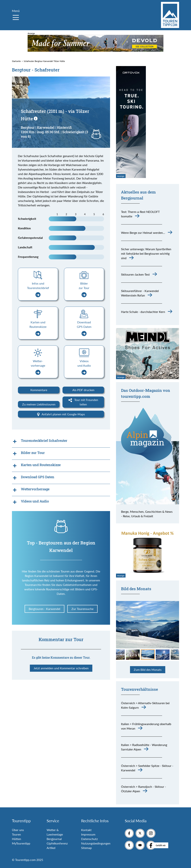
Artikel (51, 848)
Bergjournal (54, 839)
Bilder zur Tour (84, 289)
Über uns (18, 830)
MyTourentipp (21, 843)
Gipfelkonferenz (57, 843)
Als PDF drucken (83, 390)
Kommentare (39, 390)
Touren (16, 834)
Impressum (88, 834)
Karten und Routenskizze (38, 328)
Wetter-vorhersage (38, 367)
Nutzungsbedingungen (96, 843)
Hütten (17, 839)
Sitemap (86, 848)
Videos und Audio (84, 367)
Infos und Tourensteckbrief (38, 289)
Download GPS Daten (84, 328)
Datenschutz (89, 839)
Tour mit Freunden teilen (83, 402)
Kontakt (86, 830)
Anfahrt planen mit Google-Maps (61, 414)
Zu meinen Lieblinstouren (39, 404)
